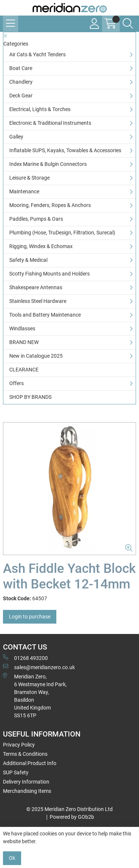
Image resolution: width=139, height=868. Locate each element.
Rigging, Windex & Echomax (41, 246)
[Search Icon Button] (128, 24)
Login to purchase (30, 617)
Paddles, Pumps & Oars (36, 219)
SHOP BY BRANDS (30, 397)
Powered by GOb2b (72, 817)
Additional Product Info (30, 763)
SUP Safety (16, 772)
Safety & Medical (28, 260)
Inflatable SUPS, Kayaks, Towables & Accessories (65, 150)
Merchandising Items (27, 791)
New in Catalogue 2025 (36, 356)
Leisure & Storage (29, 178)
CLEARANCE (24, 370)
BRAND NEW (24, 342)
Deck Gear (21, 96)
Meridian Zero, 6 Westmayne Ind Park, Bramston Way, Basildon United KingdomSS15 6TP (35, 696)
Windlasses (22, 328)
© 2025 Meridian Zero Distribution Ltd (69, 809)
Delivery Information (26, 782)
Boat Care (21, 68)
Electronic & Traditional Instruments (50, 123)
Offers (16, 383)
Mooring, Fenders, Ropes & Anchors (50, 205)
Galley (16, 137)
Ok (12, 858)
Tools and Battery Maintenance (45, 315)
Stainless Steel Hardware (38, 301)
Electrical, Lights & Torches (40, 109)
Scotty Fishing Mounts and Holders (49, 274)
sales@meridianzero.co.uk (39, 667)
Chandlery (21, 82)
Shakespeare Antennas (36, 287)
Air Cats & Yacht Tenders (37, 54)
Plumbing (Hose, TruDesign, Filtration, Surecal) (62, 233)
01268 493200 (25, 658)
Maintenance (24, 191)
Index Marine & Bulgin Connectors (48, 164)
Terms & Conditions (25, 754)
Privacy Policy (19, 745)
